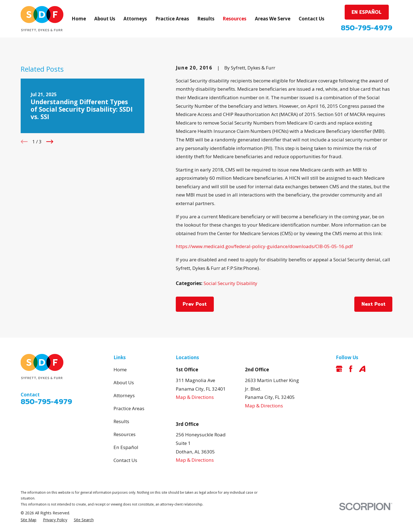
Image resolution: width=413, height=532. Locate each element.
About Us (124, 382)
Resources (125, 434)
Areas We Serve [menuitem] (273, 19)
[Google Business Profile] (339, 369)
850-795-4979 (367, 28)
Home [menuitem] (79, 19)
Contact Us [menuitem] (311, 19)
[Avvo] (362, 369)
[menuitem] (29, 520)
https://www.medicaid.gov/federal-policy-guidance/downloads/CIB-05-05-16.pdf (264, 246)
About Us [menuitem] (105, 19)
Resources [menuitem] (234, 19)
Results (121, 421)
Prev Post (195, 304)
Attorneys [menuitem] (135, 19)
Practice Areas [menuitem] (172, 19)
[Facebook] (351, 369)
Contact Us (125, 460)
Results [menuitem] (206, 19)
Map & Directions (195, 397)
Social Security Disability (230, 283)
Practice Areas (129, 408)
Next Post (373, 304)
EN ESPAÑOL (367, 12)
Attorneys (124, 395)
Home (120, 370)
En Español (126, 447)
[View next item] (50, 142)
